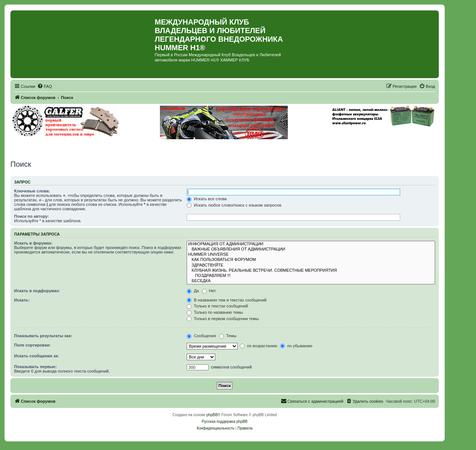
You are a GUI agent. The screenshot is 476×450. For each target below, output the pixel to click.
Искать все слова (207, 199)
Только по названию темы (215, 312)
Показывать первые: (36, 367)
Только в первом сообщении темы (223, 319)
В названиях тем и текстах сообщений (227, 300)
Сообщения (201, 336)
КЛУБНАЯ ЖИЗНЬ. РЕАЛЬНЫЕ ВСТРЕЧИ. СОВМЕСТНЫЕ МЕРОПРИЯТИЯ (311, 271)
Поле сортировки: (32, 345)
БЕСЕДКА (311, 281)
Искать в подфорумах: (37, 291)
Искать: (22, 300)
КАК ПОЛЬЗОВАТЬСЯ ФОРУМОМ (311, 260)
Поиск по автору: (31, 216)
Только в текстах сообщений (217, 306)
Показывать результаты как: (43, 336)
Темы (228, 336)
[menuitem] (45, 86)
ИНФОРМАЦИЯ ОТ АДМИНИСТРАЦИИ (311, 244)
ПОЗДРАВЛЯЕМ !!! (311, 276)
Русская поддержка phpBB (224, 422)
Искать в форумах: (33, 243)
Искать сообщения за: (37, 356)
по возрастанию (258, 346)
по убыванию (296, 346)
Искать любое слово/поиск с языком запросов (234, 205)
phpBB (212, 415)
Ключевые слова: (32, 191)
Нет (209, 291)
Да (193, 291)
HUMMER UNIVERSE (311, 255)
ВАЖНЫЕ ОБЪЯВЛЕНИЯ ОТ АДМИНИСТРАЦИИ (311, 249)
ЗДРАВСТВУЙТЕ (311, 265)
